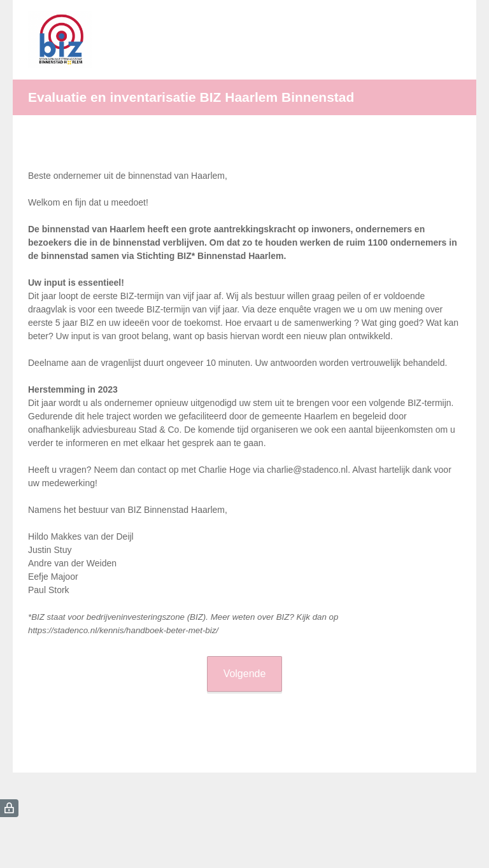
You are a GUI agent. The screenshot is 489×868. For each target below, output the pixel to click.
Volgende (245, 674)
